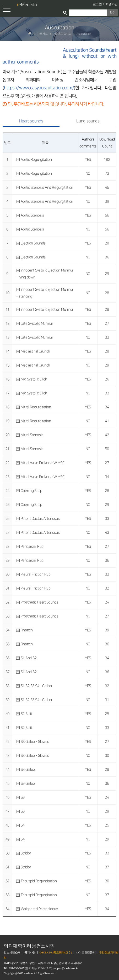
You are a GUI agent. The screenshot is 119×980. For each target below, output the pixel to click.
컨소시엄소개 (12, 952)
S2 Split (26, 714)
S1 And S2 (29, 658)
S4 (23, 825)
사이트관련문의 (86, 952)
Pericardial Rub (32, 546)
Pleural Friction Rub (36, 574)
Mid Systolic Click (34, 379)
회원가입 (112, 4)
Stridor (26, 853)
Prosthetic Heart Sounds (40, 602)
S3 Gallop (28, 769)
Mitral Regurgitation (36, 407)
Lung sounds (88, 121)
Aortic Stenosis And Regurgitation (47, 187)
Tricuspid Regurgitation (39, 881)
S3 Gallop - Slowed (35, 742)
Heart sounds (31, 121)
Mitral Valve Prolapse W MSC (43, 463)
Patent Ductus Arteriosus (40, 519)
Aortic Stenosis (32, 215)
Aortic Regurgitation (36, 160)
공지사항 (30, 952)
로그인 (97, 4)
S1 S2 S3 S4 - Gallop (36, 686)
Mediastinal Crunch (35, 351)
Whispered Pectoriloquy (39, 909)
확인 (112, 13)
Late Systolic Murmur (37, 323)
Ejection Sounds (33, 243)
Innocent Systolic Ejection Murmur (47, 309)
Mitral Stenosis (32, 435)
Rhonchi (27, 630)
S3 (23, 797)
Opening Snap (31, 491)
